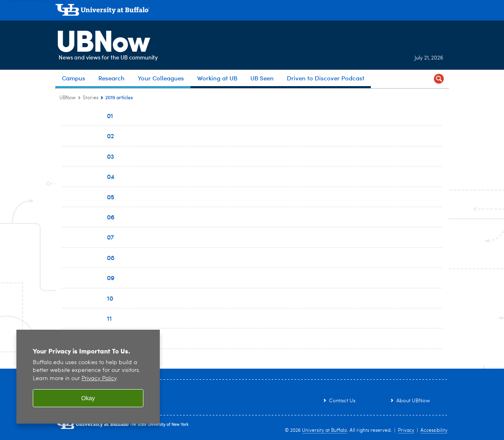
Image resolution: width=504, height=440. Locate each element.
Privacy (406, 431)
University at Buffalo (325, 431)
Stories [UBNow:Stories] (91, 98)
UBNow (102, 39)
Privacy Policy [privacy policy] (99, 379)
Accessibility (434, 431)
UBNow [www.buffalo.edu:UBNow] (68, 98)
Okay (88, 398)
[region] (88, 377)
